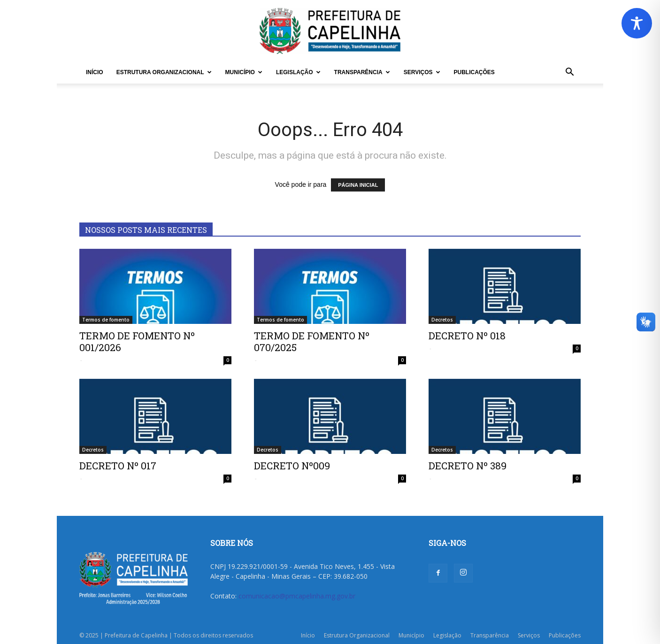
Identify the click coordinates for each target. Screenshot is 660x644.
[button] (569, 73)
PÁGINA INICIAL (358, 185)
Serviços (422, 72)
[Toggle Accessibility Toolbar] (637, 23)
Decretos (442, 320)
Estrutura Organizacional (164, 72)
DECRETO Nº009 (292, 466)
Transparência (362, 72)
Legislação (298, 72)
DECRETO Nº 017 (118, 466)
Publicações (474, 72)
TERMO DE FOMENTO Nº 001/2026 (137, 341)
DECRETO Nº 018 (467, 336)
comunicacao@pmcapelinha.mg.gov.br (297, 596)
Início (95, 72)
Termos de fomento (106, 320)
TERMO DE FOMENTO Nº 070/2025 (312, 341)
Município (244, 72)
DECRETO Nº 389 (468, 466)
